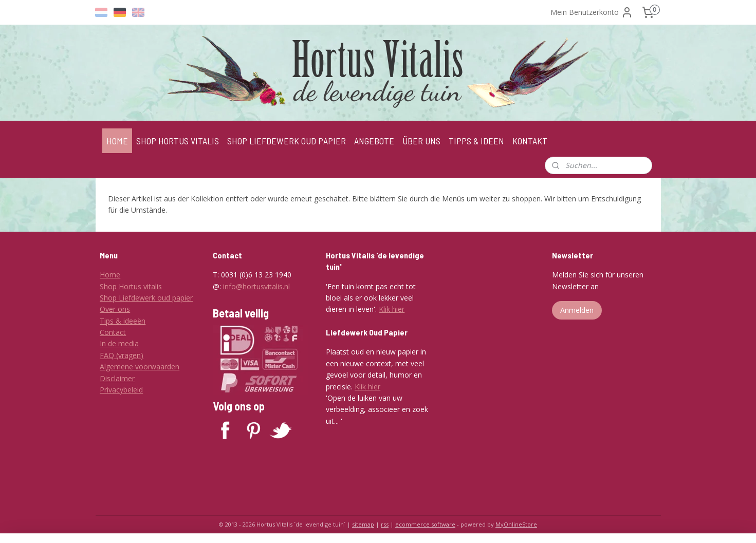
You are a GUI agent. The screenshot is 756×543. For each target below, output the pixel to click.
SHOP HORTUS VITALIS (178, 141)
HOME (117, 141)
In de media (119, 343)
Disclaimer (117, 378)
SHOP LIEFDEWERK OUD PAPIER (287, 141)
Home (110, 275)
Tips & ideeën (123, 321)
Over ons (115, 309)
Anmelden (577, 310)
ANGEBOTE (374, 141)
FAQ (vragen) (122, 355)
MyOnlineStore (516, 524)
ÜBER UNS (421, 141)
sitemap (363, 524)
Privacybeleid (121, 390)
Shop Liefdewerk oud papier (146, 298)
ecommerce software (425, 524)
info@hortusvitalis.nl (256, 286)
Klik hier (392, 309)
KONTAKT (530, 141)
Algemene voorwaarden (140, 367)
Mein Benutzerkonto (592, 12)
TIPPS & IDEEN (476, 141)
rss (385, 524)
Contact (113, 332)
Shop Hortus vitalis (131, 286)
